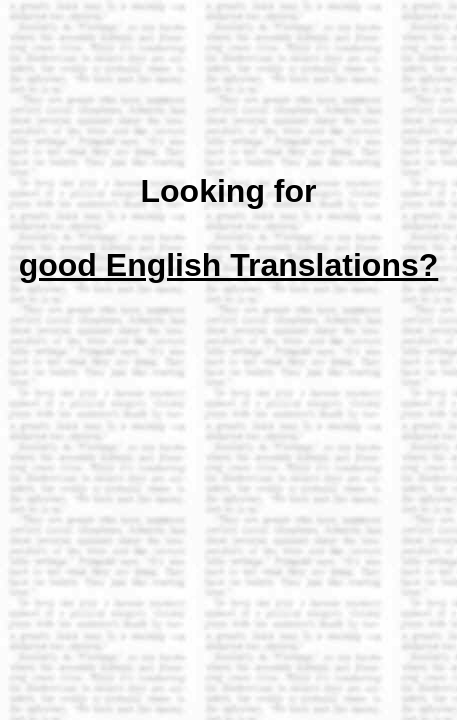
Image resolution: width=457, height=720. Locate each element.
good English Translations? (229, 265)
